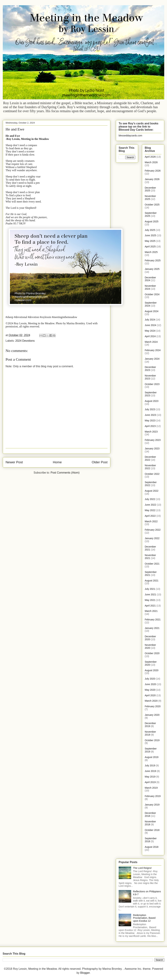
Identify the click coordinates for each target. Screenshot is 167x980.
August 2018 (152, 847)
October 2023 (152, 384)
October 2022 (152, 474)
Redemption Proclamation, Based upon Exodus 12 (144, 918)
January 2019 (152, 805)
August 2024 (152, 311)
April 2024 (150, 336)
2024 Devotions (25, 341)
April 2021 (150, 606)
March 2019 (151, 788)
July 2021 (150, 589)
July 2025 (150, 230)
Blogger (85, 973)
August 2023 (152, 401)
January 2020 (152, 715)
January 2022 (152, 538)
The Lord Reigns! (142, 868)
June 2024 (150, 325)
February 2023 (153, 440)
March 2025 (151, 252)
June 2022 (150, 505)
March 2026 (151, 162)
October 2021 (152, 564)
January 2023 (152, 449)
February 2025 (153, 260)
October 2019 (152, 740)
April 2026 (150, 157)
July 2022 (150, 499)
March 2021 (151, 611)
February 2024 (153, 350)
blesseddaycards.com (130, 136)
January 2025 (152, 269)
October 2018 (152, 830)
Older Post (100, 462)
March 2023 (151, 432)
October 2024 (152, 294)
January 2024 (152, 359)
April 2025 (150, 247)
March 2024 (151, 342)
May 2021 (150, 600)
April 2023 (150, 426)
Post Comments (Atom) (65, 473)
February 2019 (153, 796)
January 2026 (152, 179)
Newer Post (14, 462)
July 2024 (150, 320)
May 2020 (150, 690)
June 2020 (150, 684)
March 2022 (151, 521)
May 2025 (150, 241)
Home (57, 462)
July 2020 (150, 679)
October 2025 (152, 205)
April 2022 (150, 516)
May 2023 (150, 420)
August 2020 (152, 670)
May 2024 (150, 331)
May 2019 (150, 777)
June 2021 (150, 594)
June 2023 (150, 415)
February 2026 (153, 171)
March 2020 (151, 701)
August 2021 (152, 581)
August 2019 (152, 757)
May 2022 (150, 510)
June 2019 (150, 771)
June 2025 (150, 235)
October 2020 (152, 653)
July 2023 (150, 409)
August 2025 (152, 221)
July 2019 (150, 765)
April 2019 (150, 782)
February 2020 (153, 706)
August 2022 (152, 491)
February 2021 (153, 620)
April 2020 (150, 695)
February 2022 (153, 530)
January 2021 (152, 628)
